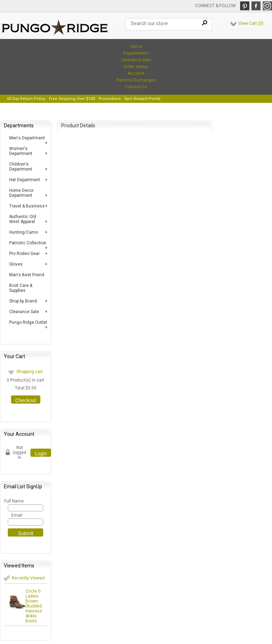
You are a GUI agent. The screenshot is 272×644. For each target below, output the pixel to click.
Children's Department (21, 167)
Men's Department (27, 138)
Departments (136, 53)
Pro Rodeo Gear (24, 254)
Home (136, 46)
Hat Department (25, 180)
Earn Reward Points (142, 99)
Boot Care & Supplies (21, 288)
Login (41, 454)
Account (136, 73)
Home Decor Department (21, 193)
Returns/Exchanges (136, 80)
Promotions (110, 99)
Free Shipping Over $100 (72, 99)
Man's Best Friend (27, 275)
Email (17, 515)
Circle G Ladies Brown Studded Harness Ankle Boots (34, 606)
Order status (136, 67)
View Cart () (251, 23)
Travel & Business (27, 206)
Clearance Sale (136, 60)
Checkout (26, 400)
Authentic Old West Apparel (23, 219)
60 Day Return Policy (26, 99)
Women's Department (21, 151)
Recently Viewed (28, 578)
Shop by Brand (23, 301)
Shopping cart (30, 372)
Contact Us (136, 87)
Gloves (16, 264)
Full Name (14, 501)
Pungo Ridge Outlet (28, 322)
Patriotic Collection (28, 243)
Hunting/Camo (24, 232)
